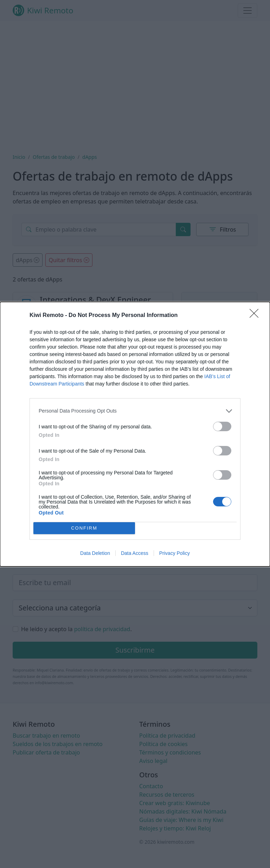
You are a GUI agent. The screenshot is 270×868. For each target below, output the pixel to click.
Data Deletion (95, 553)
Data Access (135, 553)
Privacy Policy (175, 553)
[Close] (256, 316)
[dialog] (135, 434)
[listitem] (135, 411)
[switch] (222, 426)
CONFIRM (84, 528)
